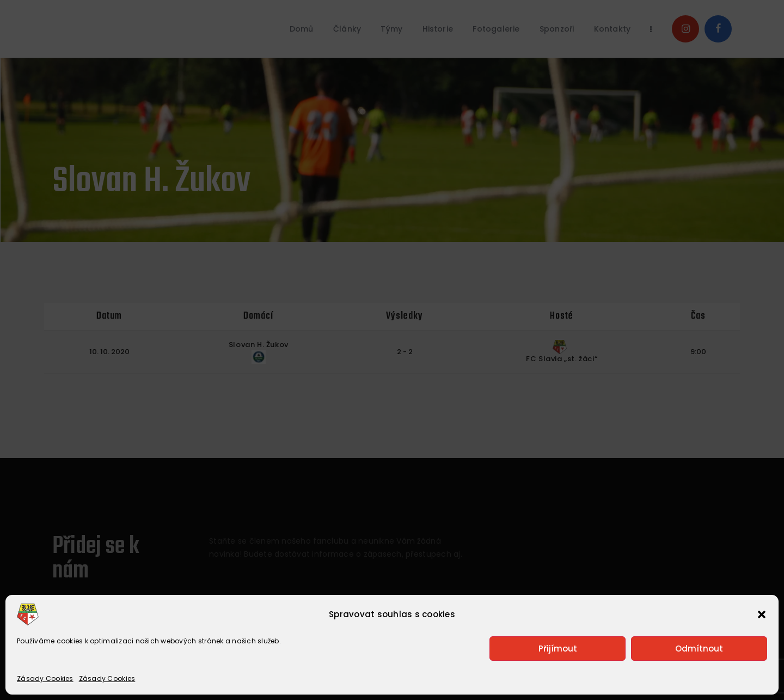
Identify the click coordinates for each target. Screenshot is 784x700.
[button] (762, 614)
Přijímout (558, 649)
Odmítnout (699, 649)
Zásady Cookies (45, 678)
